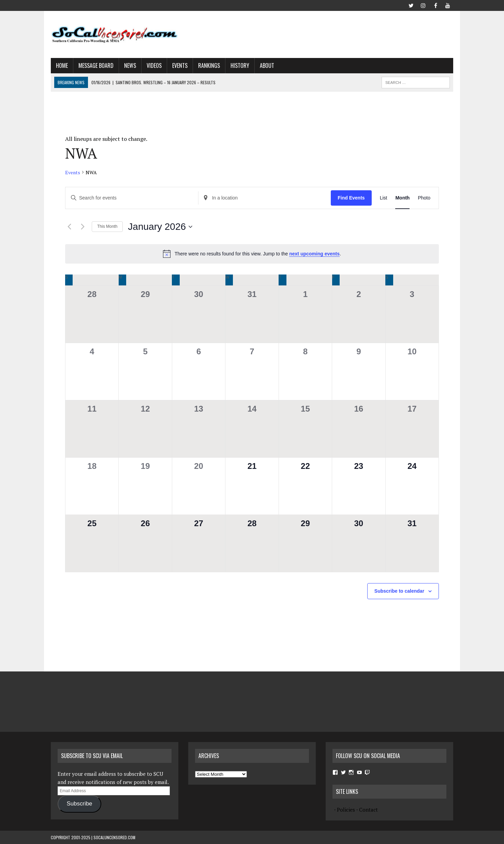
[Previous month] (69, 227)
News (130, 65)
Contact (368, 810)
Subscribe (79, 804)
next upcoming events (314, 254)
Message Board (96, 65)
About (267, 65)
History (240, 65)
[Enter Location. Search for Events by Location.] (265, 198)
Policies (346, 810)
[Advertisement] (329, 33)
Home (62, 65)
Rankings (209, 65)
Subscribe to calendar (399, 591)
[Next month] (83, 227)
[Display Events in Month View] (402, 198)
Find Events (351, 198)
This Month (107, 226)
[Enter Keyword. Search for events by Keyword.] (132, 198)
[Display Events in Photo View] (424, 198)
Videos (154, 65)
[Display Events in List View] (384, 198)
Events (180, 65)
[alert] (252, 254)
